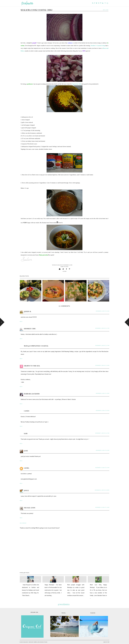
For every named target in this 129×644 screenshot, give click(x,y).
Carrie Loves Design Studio (40, 642)
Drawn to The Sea (32, 366)
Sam (26, 433)
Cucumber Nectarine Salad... (98, 291)
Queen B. (28, 311)
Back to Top (106, 642)
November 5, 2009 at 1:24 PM (103, 393)
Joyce (26, 490)
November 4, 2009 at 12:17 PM (102, 328)
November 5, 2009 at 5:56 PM (103, 411)
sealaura (25, 642)
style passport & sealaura (30, 579)
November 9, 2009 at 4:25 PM (103, 450)
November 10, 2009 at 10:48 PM (102, 490)
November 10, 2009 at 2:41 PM (102, 468)
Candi (27, 411)
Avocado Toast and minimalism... (31, 291)
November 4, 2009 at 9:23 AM (103, 311)
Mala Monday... (76, 579)
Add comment (23, 523)
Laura (27, 468)
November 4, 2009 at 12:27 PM (102, 345)
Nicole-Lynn (30, 508)
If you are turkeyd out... (76, 291)
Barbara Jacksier (32, 394)
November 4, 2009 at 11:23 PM (102, 365)
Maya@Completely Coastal (36, 346)
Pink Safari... (53, 579)
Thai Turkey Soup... (53, 291)
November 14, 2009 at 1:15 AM (102, 507)
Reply (21, 322)
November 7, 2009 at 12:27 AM (102, 433)
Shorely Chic (30, 329)
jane (26, 451)
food (65, 271)
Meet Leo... (98, 579)
